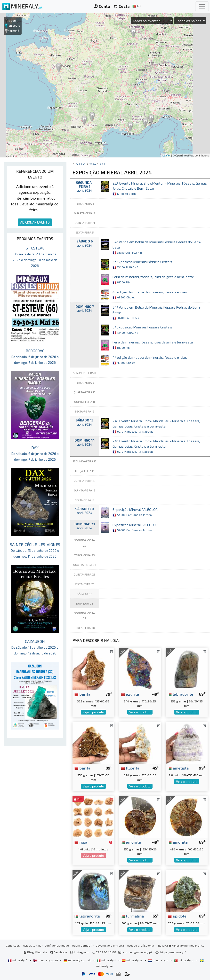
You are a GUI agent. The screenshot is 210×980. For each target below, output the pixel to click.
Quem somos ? (82, 945)
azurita (130, 694)
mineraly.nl (159, 960)
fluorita (130, 768)
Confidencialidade (57, 945)
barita (82, 694)
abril (104, 164)
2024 (93, 164)
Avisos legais (32, 945)
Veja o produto (93, 712)
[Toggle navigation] (202, 6)
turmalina (132, 916)
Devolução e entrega (110, 945)
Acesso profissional (141, 945)
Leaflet (166, 156)
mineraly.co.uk (46, 960)
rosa (81, 842)
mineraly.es (133, 960)
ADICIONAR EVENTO (35, 222)
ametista (178, 768)
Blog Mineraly (35, 952)
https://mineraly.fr (174, 952)
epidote (177, 916)
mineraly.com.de (78, 960)
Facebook (59, 952)
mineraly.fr (18, 960)
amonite (131, 842)
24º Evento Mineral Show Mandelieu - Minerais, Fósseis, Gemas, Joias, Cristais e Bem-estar (156, 426)
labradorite (181, 694)
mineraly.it (107, 960)
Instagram (79, 952)
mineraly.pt (185, 960)
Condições (13, 945)
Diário (81, 164)
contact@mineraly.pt (138, 952)
